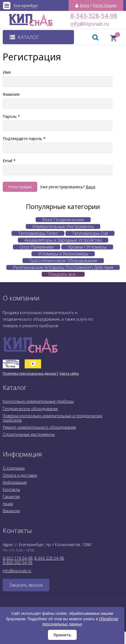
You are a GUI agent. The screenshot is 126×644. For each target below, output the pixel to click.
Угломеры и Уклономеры (63, 254)
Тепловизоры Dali (90, 233)
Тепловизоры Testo (38, 233)
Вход (84, 5)
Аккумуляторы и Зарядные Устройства (63, 240)
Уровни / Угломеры (87, 247)
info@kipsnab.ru (75, 24)
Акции (8, 504)
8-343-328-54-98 (94, 16)
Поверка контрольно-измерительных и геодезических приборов (53, 418)
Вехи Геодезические (63, 220)
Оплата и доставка (20, 475)
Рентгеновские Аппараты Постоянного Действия (63, 267)
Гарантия (11, 497)
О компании (14, 468)
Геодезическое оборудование (30, 409)
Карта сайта (69, 373)
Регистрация (105, 5)
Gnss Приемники (37, 247)
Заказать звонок (26, 585)
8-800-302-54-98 (18, 563)
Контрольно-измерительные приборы (38, 401)
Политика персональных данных (30, 373)
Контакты (11, 489)
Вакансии (11, 511)
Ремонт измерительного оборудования (39, 427)
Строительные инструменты (29, 434)
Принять (62, 635)
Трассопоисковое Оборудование (63, 261)
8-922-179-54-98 (18, 558)
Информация (15, 482)
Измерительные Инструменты (63, 226)
